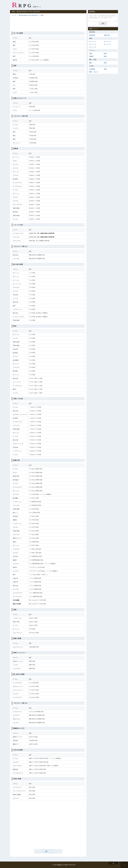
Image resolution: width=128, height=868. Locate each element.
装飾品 (91, 56)
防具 (105, 54)
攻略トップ (48, 851)
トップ (14, 15)
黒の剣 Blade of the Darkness (28, 15)
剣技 (105, 63)
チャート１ (93, 42)
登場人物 (107, 35)
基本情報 (92, 35)
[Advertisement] (48, 24)
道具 (105, 56)
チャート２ (107, 42)
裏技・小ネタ (93, 72)
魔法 (91, 63)
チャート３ (93, 44)
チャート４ (107, 44)
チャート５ (93, 47)
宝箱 (105, 69)
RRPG (22, 5)
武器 (91, 54)
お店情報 (92, 69)
